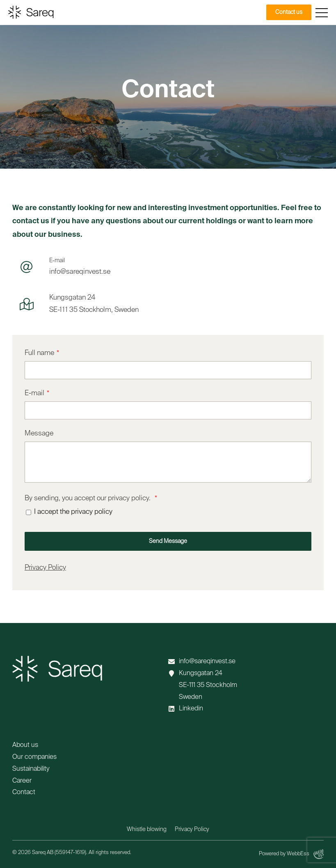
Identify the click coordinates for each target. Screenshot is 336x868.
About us (25, 745)
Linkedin (191, 709)
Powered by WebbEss (291, 854)
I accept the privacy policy (73, 512)
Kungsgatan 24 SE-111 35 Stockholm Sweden (208, 685)
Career (22, 781)
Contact (24, 792)
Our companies (34, 757)
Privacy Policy (45, 568)
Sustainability (31, 769)
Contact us (289, 12)
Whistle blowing (147, 829)
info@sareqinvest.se (207, 662)
